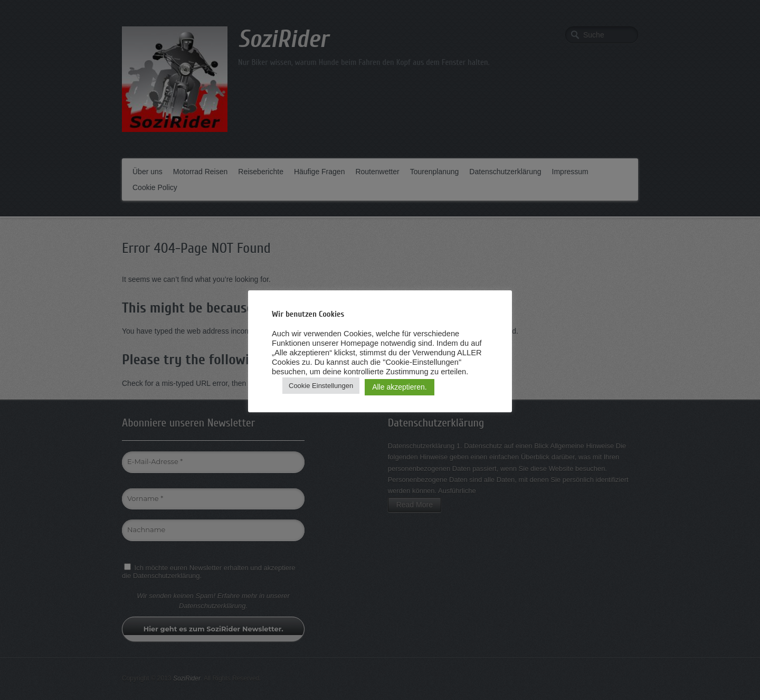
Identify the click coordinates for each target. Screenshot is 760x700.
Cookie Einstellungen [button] (321, 386)
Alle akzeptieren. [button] (400, 387)
